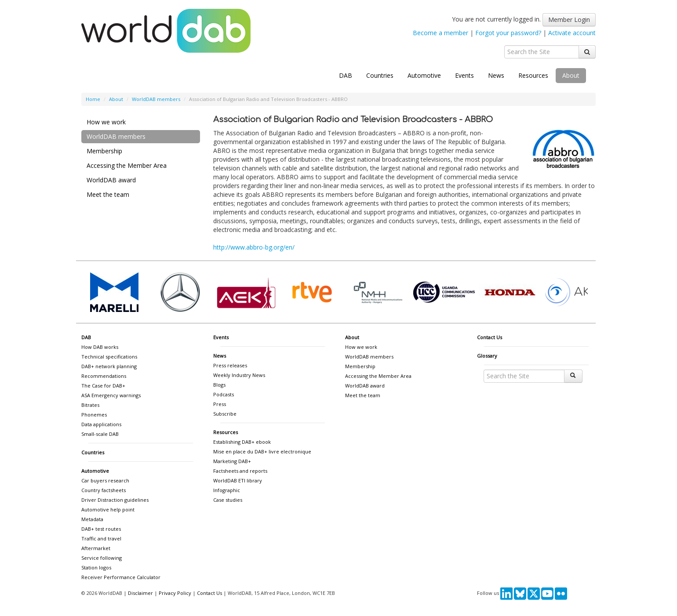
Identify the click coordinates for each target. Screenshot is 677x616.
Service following (102, 558)
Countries (380, 75)
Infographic (227, 490)
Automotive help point (108, 509)
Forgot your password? (508, 33)
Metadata (92, 519)
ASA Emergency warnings (111, 395)
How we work (106, 122)
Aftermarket (96, 548)
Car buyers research (105, 480)
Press (220, 404)
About (571, 75)
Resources (533, 75)
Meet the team (108, 194)
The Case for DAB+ (103, 386)
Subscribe (225, 414)
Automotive (424, 75)
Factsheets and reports (240, 471)
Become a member (440, 33)
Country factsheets (104, 490)
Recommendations (104, 376)
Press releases (230, 365)
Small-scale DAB (100, 434)
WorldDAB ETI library (238, 480)
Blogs (219, 385)
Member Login (569, 20)
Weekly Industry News (239, 375)
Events (464, 75)
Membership (104, 151)
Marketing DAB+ (232, 461)
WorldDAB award (111, 180)
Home (93, 99)
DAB (346, 75)
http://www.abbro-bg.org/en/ (254, 247)
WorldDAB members (156, 99)
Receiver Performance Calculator (121, 577)
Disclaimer (140, 593)
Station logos (96, 567)
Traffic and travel (101, 538)
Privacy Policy (175, 593)
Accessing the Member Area (127, 165)
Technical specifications (109, 357)
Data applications (101, 424)
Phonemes (94, 415)
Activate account (572, 33)
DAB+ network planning (109, 366)
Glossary (487, 356)
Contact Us (490, 337)
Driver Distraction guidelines (115, 500)
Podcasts (224, 394)
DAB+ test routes (101, 529)
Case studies (228, 500)
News (496, 75)
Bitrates (90, 405)
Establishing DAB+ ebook (242, 442)
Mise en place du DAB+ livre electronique (262, 451)
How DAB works (100, 347)
